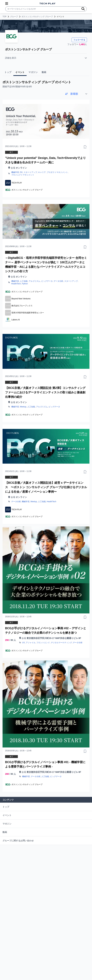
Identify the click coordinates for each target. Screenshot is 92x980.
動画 (5, 832)
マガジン (7, 824)
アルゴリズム (34, 281)
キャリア (42, 172)
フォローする (79, 40)
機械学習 (15, 172)
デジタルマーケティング (61, 643)
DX (21, 172)
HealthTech (16, 284)
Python (25, 284)
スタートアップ (30, 172)
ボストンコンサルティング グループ (37, 17)
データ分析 (58, 281)
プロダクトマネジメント (57, 172)
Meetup (23, 407)
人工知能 (24, 281)
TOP (4, 17)
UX (23, 643)
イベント (7, 815)
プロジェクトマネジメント (23, 175)
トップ (6, 807)
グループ (14, 17)
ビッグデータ (47, 281)
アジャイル (31, 643)
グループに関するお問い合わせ (18, 841)
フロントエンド (43, 643)
